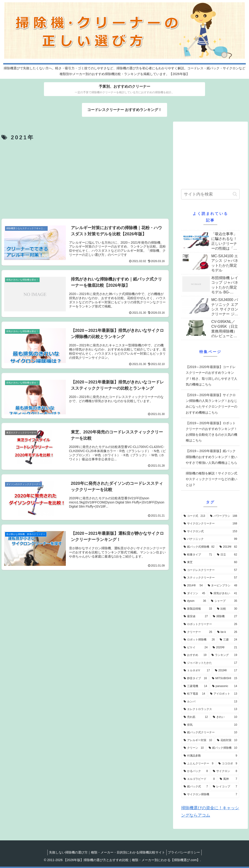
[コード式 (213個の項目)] (194, 516)
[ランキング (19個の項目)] (224, 655)
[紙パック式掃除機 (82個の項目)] (199, 547)
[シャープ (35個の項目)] (224, 601)
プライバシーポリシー (185, 852)
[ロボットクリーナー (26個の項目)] (210, 624)
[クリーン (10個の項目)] (194, 748)
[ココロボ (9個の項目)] (228, 764)
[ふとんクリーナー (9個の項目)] (198, 764)
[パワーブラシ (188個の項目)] (224, 516)
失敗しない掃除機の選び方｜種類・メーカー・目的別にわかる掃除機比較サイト (106, 852)
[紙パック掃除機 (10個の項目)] (223, 748)
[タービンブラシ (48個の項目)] (223, 586)
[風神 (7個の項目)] (228, 779)
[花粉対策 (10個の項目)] (227, 740)
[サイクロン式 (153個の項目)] (210, 532)
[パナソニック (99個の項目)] (210, 539)
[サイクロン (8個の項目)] (225, 771)
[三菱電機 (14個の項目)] (195, 686)
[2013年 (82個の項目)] (228, 547)
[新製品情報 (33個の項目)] (198, 609)
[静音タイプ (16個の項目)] (195, 678)
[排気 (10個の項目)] (210, 725)
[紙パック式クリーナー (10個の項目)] (210, 733)
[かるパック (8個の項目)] (196, 771)
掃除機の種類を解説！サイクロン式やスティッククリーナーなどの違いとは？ (211, 479)
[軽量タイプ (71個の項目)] (198, 555)
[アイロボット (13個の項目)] (224, 694)
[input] (210, 194)
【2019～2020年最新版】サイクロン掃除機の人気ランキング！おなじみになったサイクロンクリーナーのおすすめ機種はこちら (211, 404)
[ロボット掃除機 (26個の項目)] (199, 640)
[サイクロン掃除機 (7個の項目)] (210, 795)
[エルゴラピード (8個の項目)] (199, 779)
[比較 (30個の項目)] (227, 609)
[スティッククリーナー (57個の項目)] (210, 578)
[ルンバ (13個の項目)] (210, 702)
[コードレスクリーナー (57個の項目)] (210, 570)
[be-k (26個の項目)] (227, 632)
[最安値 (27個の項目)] (196, 617)
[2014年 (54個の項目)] (193, 586)
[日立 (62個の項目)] (227, 555)
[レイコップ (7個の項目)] (225, 787)
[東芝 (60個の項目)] (210, 562)
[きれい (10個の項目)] (225, 717)
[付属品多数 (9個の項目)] (210, 756)
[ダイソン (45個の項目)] (194, 593)
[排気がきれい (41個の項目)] (224, 593)
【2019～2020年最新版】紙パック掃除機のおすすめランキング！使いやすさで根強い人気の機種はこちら (211, 457)
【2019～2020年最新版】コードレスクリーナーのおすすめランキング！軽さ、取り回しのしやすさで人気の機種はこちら (211, 376)
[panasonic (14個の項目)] (225, 686)
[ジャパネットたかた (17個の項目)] (210, 663)
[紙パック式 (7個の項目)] (196, 787)
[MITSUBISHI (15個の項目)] (224, 678)
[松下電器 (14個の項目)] (194, 694)
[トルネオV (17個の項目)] (197, 671)
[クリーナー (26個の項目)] (198, 632)
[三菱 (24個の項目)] (228, 640)
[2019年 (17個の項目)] (226, 671)
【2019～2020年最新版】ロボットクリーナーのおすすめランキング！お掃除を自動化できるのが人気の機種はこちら (211, 432)
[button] (235, 194)
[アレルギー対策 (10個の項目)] (198, 740)
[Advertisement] (85, 181)
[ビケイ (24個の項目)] (196, 648)
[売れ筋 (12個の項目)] (196, 717)
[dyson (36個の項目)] (195, 601)
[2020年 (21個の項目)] (225, 648)
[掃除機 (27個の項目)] (225, 617)
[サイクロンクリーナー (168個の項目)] (210, 524)
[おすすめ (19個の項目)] (195, 655)
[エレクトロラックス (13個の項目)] (210, 709)
